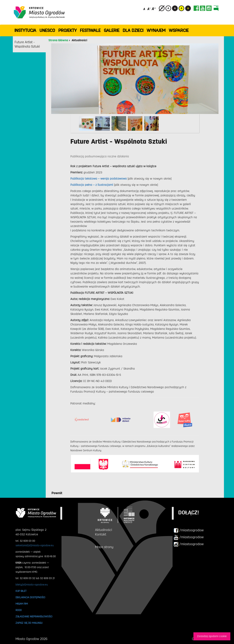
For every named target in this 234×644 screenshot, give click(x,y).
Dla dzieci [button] (133, 30)
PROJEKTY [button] (67, 30)
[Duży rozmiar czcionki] (154, 9)
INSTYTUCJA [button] (25, 30)
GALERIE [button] (112, 30)
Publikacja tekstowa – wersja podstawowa (99, 179)
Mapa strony (104, 547)
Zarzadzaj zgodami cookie (212, 636)
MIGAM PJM (22, 604)
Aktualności (79, 40)
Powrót (57, 493)
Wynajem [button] (156, 30)
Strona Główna (58, 40)
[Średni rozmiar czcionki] (149, 9)
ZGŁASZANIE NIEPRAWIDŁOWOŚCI (34, 616)
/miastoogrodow (189, 530)
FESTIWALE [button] (90, 30)
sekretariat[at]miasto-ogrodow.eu (35, 545)
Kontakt (101, 534)
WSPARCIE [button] (179, 30)
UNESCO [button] (47, 30)
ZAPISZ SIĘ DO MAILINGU (29, 623)
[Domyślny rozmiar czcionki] (145, 9)
